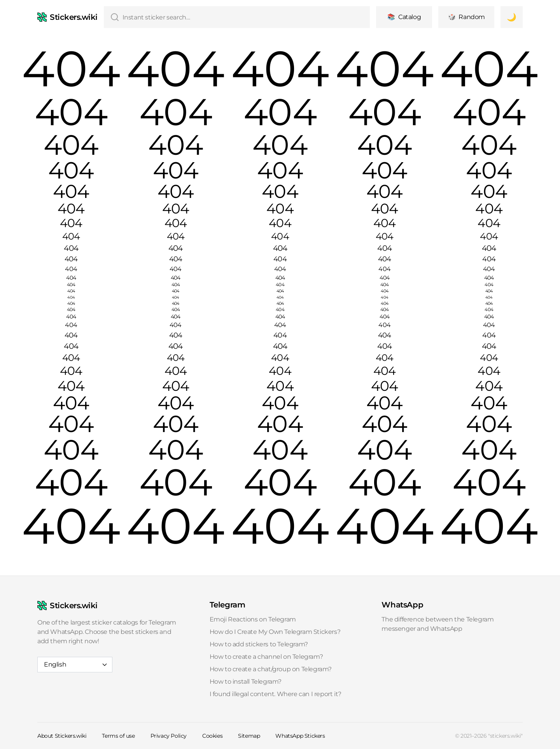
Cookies (212, 736)
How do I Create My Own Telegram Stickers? (275, 632)
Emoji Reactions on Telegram (253, 619)
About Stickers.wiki (62, 736)
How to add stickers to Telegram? (259, 644)
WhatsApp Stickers (300, 736)
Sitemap (249, 736)
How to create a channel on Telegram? (266, 657)
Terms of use (118, 736)
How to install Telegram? (246, 682)
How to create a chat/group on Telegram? (271, 669)
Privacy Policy (169, 736)
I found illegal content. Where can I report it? (276, 694)
